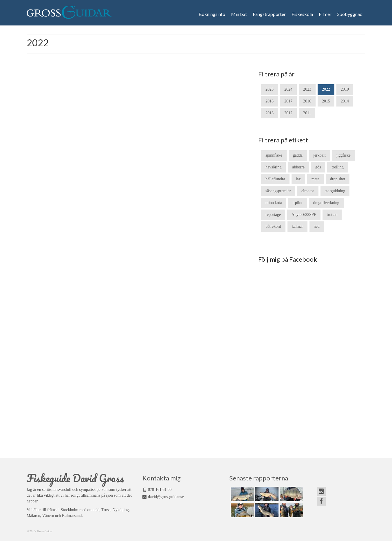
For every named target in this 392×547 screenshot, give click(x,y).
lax (298, 179)
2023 (307, 89)
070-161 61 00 (160, 490)
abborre (298, 167)
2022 (326, 89)
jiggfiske (344, 155)
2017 (288, 101)
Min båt (239, 14)
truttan (332, 215)
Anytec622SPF (304, 215)
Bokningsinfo (212, 14)
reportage (273, 215)
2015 (326, 101)
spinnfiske (274, 155)
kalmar (297, 226)
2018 (270, 101)
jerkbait (319, 155)
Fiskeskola (302, 14)
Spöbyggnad (350, 14)
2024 (288, 89)
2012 (288, 113)
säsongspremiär (278, 191)
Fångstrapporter (269, 14)
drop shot (338, 179)
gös (318, 167)
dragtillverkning (326, 203)
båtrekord (273, 226)
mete (315, 179)
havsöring (273, 167)
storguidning (335, 191)
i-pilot (297, 203)
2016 (307, 101)
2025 (270, 89)
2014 (345, 101)
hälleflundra (275, 179)
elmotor (308, 191)
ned (317, 226)
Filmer (325, 14)
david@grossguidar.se (166, 497)
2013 (270, 113)
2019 (345, 89)
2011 (307, 113)
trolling (337, 167)
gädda (298, 155)
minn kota (274, 203)
